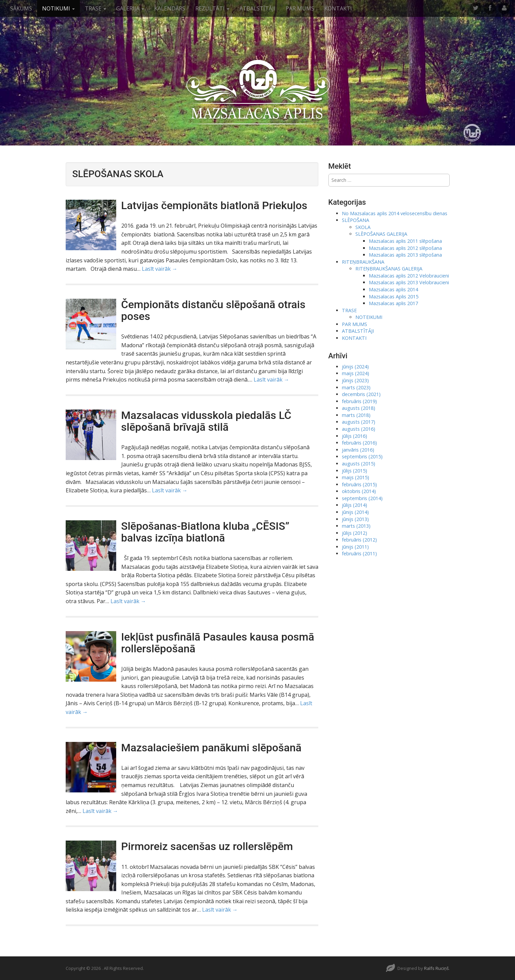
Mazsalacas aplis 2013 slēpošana (405, 255)
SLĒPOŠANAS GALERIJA (381, 234)
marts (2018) (356, 415)
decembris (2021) (361, 394)
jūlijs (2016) (355, 436)
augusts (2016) (359, 429)
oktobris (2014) (359, 491)
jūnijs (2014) (355, 512)
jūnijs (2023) (355, 380)
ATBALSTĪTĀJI (257, 8)
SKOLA (363, 227)
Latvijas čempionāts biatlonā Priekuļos (214, 205)
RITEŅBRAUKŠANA (363, 262)
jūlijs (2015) (355, 471)
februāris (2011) (359, 553)
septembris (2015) (362, 456)
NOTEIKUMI (369, 317)
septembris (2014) (362, 498)
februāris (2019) (359, 401)
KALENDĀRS (170, 8)
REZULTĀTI (212, 8)
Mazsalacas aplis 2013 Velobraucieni (409, 282)
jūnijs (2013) (355, 519)
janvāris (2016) (358, 450)
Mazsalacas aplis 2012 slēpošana (405, 248)
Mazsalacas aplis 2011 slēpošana (405, 241)
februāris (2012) (359, 540)
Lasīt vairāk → (160, 269)
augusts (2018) (359, 408)
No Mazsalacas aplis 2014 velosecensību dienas (395, 213)
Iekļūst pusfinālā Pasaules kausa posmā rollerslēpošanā (218, 643)
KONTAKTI (338, 8)
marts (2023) (356, 387)
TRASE (95, 8)
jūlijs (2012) (355, 533)
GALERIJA (130, 8)
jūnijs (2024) (355, 367)
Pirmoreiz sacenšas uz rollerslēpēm (207, 846)
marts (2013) (356, 526)
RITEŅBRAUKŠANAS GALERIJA (389, 269)
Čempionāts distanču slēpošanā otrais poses (213, 310)
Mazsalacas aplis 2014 (393, 289)
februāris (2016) (359, 443)
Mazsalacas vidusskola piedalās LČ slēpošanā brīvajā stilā (206, 421)
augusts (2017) (359, 422)
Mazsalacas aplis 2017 (393, 303)
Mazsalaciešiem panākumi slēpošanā (212, 748)
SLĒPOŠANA (356, 220)
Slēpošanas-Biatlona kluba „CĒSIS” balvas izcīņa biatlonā (205, 532)
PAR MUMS (300, 8)
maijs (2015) (356, 477)
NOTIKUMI (58, 8)
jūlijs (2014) (355, 505)
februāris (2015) (359, 484)
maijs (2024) (356, 373)
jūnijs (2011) (355, 547)
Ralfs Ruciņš (436, 968)
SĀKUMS (21, 8)
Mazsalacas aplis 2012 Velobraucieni (409, 276)
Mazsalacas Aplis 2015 (394, 297)
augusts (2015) (359, 464)
